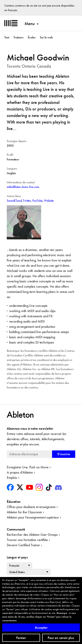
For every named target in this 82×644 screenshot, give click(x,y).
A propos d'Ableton (20, 472)
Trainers (18, 37)
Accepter (41, 628)
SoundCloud (14, 201)
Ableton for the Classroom (24, 512)
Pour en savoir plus (61, 638)
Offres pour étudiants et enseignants (31, 507)
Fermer (21, 638)
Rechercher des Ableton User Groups (32, 535)
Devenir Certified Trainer (23, 545)
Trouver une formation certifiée (27, 540)
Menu (30, 24)
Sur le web (46, 37)
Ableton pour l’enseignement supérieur (33, 517)
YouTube (37, 201)
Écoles (32, 37)
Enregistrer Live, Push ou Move (28, 467)
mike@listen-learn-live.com (23, 187)
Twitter (27, 201)
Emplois (12, 478)
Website (49, 201)
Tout (7, 37)
